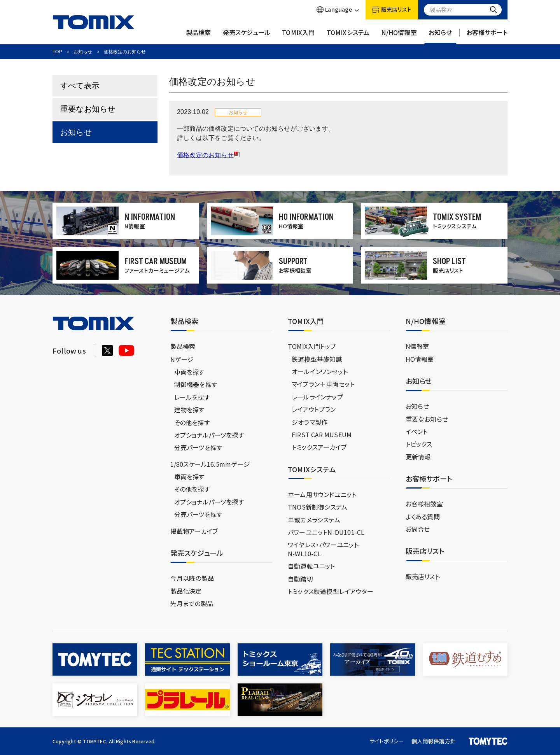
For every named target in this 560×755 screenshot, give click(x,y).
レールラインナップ (317, 397)
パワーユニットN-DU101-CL (326, 532)
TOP (57, 52)
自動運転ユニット (311, 566)
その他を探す (192, 422)
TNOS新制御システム (318, 507)
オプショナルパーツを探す (209, 435)
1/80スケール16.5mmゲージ (210, 464)
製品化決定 (186, 591)
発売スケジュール (247, 36)
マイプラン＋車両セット (323, 384)
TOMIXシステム (348, 36)
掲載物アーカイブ (194, 531)
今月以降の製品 (192, 578)
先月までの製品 (192, 603)
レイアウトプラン (314, 409)
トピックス (419, 444)
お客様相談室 (424, 504)
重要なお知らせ (88, 109)
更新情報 (418, 457)
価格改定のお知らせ (205, 155)
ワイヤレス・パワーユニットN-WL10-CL (323, 549)
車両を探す (189, 372)
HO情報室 (420, 359)
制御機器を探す (196, 384)
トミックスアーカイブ (319, 447)
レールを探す (192, 397)
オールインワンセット (320, 371)
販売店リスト (423, 576)
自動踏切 (300, 579)
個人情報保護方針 (434, 741)
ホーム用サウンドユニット (322, 494)
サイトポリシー (387, 741)
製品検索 (199, 36)
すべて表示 (80, 86)
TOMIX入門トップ (312, 346)
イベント (417, 431)
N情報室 (417, 346)
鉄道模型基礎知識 (317, 359)
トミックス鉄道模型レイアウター (331, 591)
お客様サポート (487, 36)
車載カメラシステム (314, 520)
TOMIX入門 (298, 36)
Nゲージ (182, 359)
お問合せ (418, 529)
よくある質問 (423, 517)
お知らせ (440, 36)
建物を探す (189, 410)
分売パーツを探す (198, 447)
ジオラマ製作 (310, 422)
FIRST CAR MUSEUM (322, 434)
